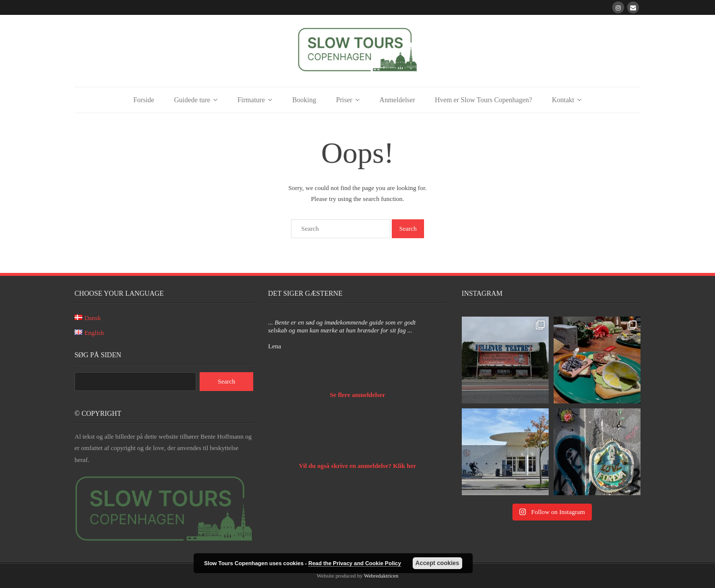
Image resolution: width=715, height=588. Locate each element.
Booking (304, 100)
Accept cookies (437, 563)
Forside (144, 100)
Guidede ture (192, 100)
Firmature (251, 100)
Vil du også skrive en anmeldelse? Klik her (357, 466)
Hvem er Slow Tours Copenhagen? (484, 100)
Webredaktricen (381, 576)
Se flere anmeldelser (357, 395)
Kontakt (563, 100)
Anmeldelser (397, 100)
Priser (344, 100)
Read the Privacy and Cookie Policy (355, 563)
